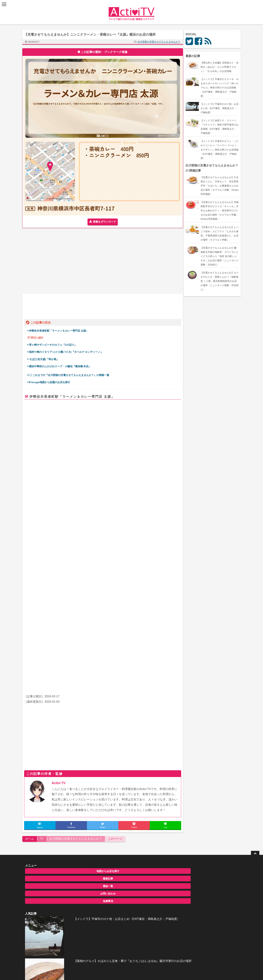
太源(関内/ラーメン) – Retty (101, 524)
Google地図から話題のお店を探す (51, 381)
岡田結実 (74, 586)
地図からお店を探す (55, 771)
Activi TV (60, 683)
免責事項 (55, 801)
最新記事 (55, 779)
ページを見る (166, 550)
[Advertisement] (64, 261)
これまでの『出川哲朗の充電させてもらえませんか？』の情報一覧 (71, 374)
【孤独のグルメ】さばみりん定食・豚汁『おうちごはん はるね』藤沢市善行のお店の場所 (140, 795)
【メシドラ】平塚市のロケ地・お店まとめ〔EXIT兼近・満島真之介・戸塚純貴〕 (140, 776)
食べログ (51, 512)
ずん (64, 586)
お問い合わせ (55, 794)
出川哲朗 (43, 586)
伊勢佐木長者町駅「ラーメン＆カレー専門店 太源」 (60, 329)
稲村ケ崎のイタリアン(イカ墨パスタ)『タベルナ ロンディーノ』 (67, 351)
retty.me (85, 545)
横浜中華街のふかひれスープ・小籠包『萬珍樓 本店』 (62, 365)
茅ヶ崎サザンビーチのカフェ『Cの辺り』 (54, 344)
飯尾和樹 (55, 586)
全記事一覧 (124, 808)
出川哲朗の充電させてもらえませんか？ (160, 42)
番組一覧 (55, 786)
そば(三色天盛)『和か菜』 (45, 358)
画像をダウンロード (106, 222)
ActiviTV (123, 874)
